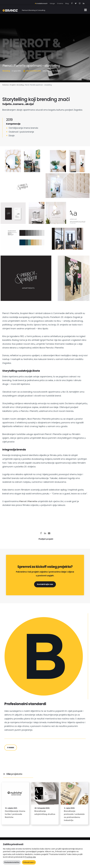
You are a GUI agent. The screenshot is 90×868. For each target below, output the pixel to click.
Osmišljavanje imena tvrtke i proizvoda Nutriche (15, 814)
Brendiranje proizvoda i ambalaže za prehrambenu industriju (74, 816)
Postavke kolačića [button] (12, 862)
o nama (11, 748)
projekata (17, 774)
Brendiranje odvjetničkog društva (45, 813)
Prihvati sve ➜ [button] (29, 862)
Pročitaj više (30, 857)
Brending (6, 71)
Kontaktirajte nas (45, 584)
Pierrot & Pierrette (32, 49)
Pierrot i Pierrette (28, 501)
